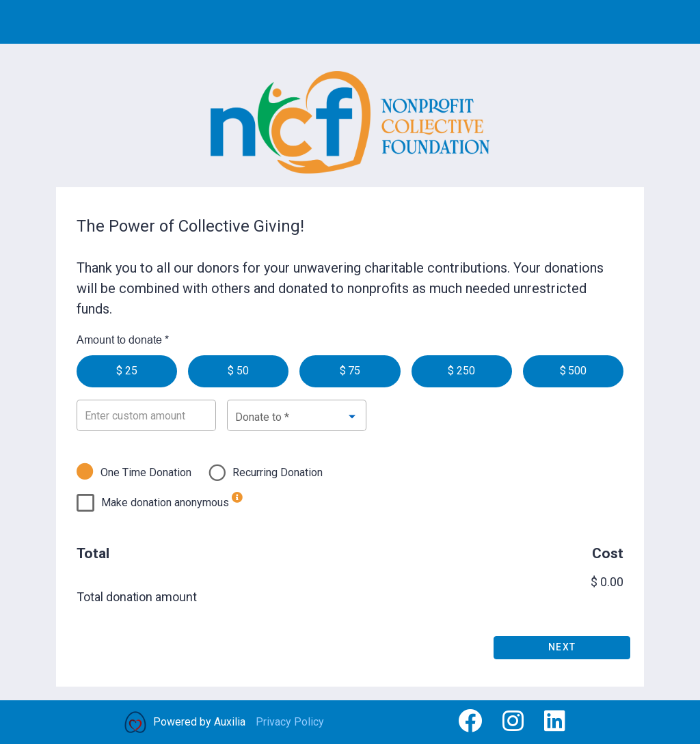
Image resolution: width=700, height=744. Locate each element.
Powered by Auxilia (199, 722)
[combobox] (297, 416)
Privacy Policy (290, 722)
